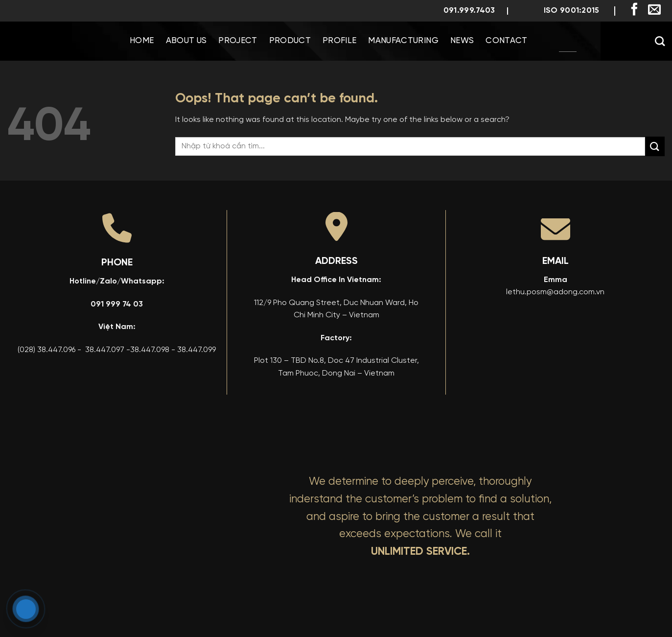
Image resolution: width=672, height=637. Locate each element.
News (462, 41)
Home (142, 41)
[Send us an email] (654, 10)
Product (290, 41)
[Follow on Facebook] (634, 10)
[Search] (660, 41)
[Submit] (655, 146)
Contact (506, 41)
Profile (339, 41)
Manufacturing (403, 41)
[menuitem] (568, 41)
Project (238, 41)
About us (186, 41)
